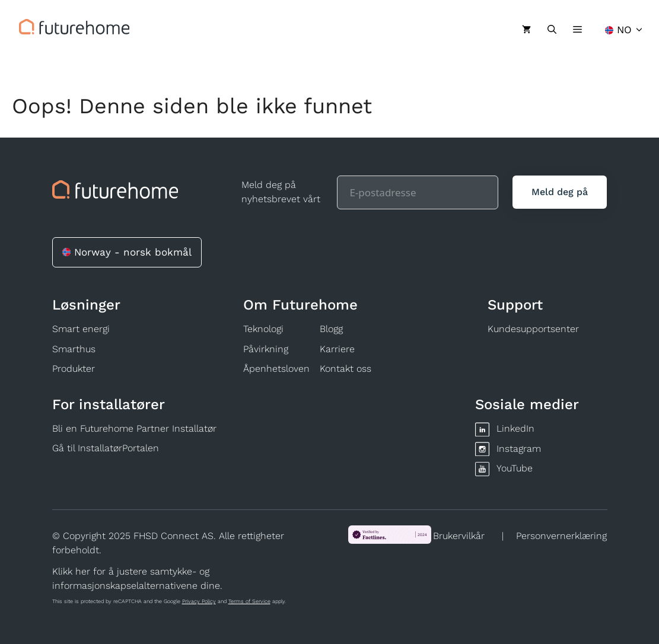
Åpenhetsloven (276, 369)
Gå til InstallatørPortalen (106, 448)
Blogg (331, 329)
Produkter (74, 369)
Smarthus (74, 349)
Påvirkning (266, 349)
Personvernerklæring (561, 536)
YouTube (515, 468)
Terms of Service (249, 601)
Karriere (337, 349)
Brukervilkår (459, 536)
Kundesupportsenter (533, 329)
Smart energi (81, 329)
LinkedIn (515, 428)
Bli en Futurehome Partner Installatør (134, 428)
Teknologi (263, 329)
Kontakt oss (346, 369)
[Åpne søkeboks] (552, 30)
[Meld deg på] (560, 192)
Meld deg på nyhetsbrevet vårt (281, 192)
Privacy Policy (199, 601)
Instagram (519, 449)
